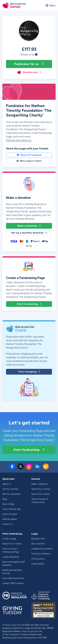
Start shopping (29, 372)
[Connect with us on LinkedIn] (37, 468)
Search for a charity (41, 489)
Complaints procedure (42, 549)
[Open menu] (50, 5)
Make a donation (29, 226)
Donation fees (38, 539)
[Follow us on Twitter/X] (21, 468)
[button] (36, 55)
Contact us (8, 524)
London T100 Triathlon (13, 583)
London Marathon (11, 557)
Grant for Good (10, 514)
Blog (5, 499)
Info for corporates (11, 494)
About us (7, 484)
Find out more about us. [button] (19, 140)
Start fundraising (29, 304)
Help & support (10, 519)
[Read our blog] (46, 468)
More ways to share (29, 161)
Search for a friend (40, 494)
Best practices (38, 544)
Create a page (9, 539)
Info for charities (10, 489)
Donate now (29, 72)
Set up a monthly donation (29, 233)
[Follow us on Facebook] (12, 468)
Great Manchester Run (13, 578)
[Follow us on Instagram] (29, 468)
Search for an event (12, 544)
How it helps (8, 504)
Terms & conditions (41, 554)
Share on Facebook (29, 155)
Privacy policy (38, 559)
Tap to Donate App (11, 509)
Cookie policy (38, 564)
